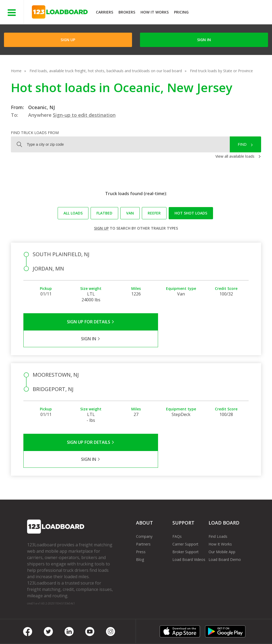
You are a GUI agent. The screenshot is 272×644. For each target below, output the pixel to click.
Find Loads (218, 502)
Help (138, 628)
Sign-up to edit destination (84, 115)
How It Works (155, 12)
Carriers (105, 12)
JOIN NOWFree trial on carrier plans (231, 13)
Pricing (181, 12)
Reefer (154, 213)
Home (16, 71)
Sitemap (210, 628)
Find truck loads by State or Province (221, 71)
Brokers (127, 12)
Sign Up (68, 40)
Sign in (204, 40)
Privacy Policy (78, 628)
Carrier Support (185, 510)
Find (242, 144)
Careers (158, 628)
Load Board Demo (225, 525)
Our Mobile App (222, 518)
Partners (143, 510)
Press (141, 518)
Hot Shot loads (191, 213)
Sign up (101, 228)
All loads (73, 213)
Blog (140, 525)
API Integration (112, 628)
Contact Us (184, 628)
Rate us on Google (47, 633)
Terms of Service (42, 628)
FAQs (177, 502)
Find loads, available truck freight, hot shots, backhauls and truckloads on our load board (106, 71)
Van (130, 213)
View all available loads (235, 156)
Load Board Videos (189, 525)
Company (144, 502)
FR (229, 628)
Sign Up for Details (80, 322)
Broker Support (186, 518)
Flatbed (104, 213)
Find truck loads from (35, 133)
